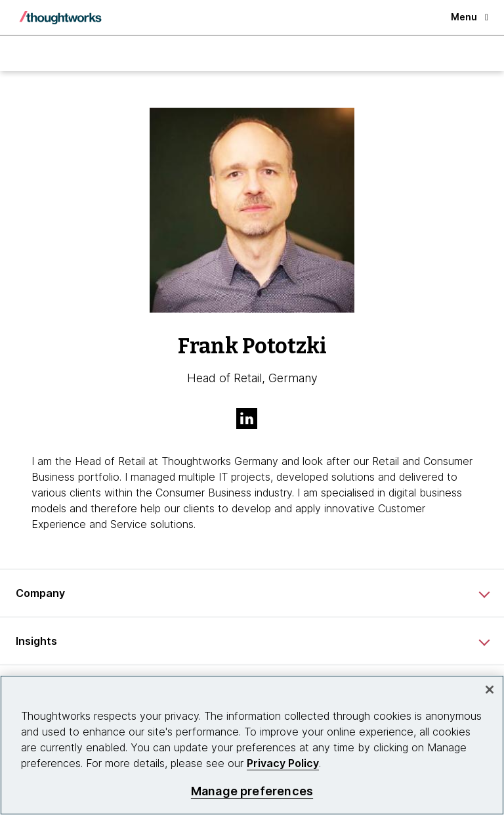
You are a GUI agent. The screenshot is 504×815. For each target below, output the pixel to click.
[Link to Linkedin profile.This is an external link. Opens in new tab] (252, 420)
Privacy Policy (283, 763)
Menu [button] (470, 17)
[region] (252, 745)
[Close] (490, 690)
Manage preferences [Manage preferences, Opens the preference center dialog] (252, 791)
